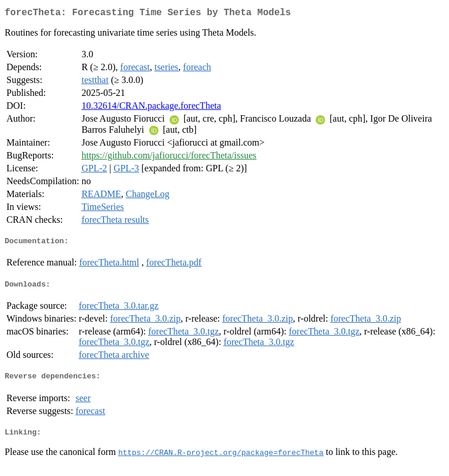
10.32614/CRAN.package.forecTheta (151, 108)
